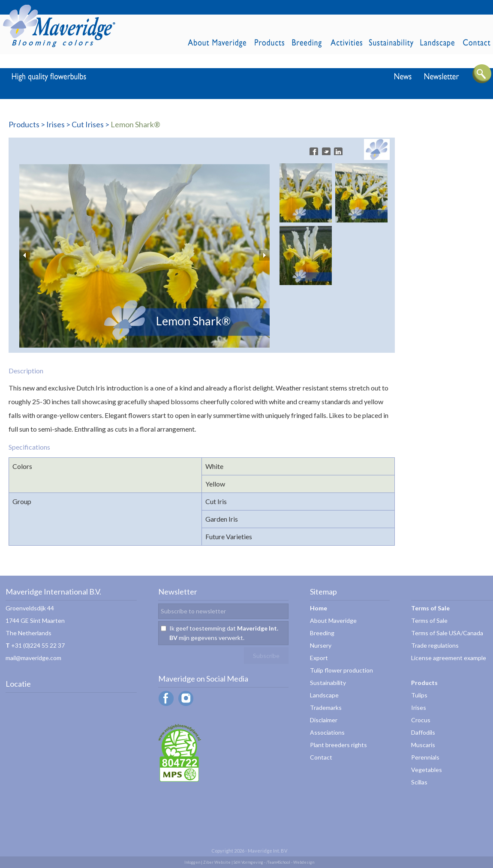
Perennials (425, 757)
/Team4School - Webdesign (290, 862)
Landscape (324, 695)
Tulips (419, 695)
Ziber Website (217, 862)
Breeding (322, 633)
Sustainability (328, 683)
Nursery (321, 645)
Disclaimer (324, 720)
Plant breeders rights (338, 745)
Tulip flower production (341, 670)
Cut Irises (88, 124)
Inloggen (192, 862)
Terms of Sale (429, 620)
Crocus (421, 720)
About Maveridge (333, 620)
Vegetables (427, 770)
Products (24, 124)
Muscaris (423, 745)
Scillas (419, 782)
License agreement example (449, 658)
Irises (56, 124)
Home (319, 608)
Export (319, 658)
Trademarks (326, 707)
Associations (327, 732)
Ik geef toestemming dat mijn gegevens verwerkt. (224, 633)
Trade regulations (435, 645)
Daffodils (423, 732)
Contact (321, 757)
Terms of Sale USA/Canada (447, 633)
